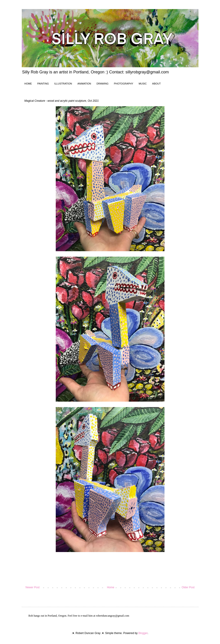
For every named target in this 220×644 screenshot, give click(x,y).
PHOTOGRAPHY (124, 84)
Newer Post (33, 587)
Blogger (143, 633)
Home (111, 587)
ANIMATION (84, 84)
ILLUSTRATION (63, 84)
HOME (28, 84)
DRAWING (103, 84)
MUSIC (143, 84)
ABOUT (157, 84)
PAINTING (43, 84)
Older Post (188, 587)
